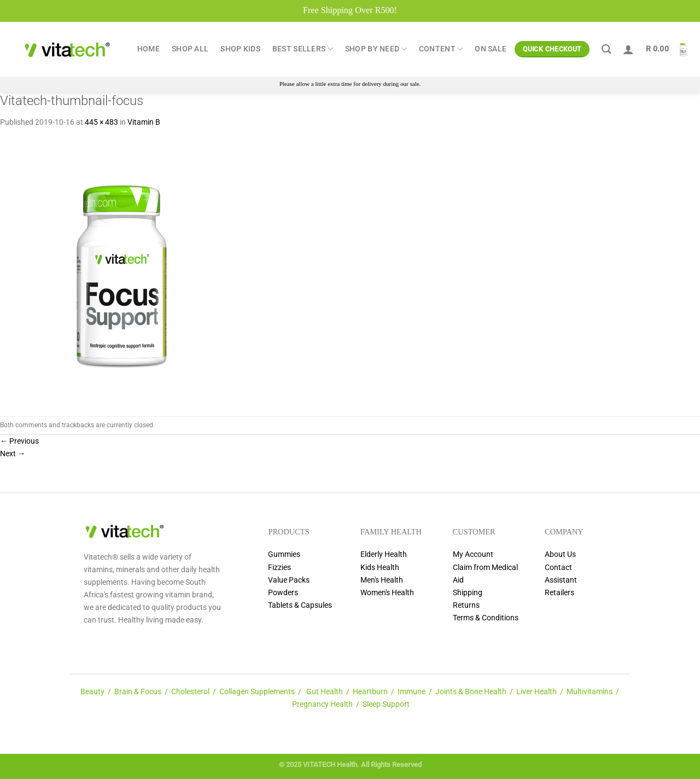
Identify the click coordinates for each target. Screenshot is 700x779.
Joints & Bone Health (471, 692)
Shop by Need (376, 49)
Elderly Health (384, 554)
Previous (19, 441)
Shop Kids (240, 49)
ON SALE (491, 49)
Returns (466, 605)
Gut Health (325, 692)
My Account (473, 554)
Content (441, 49)
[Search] (606, 50)
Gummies (284, 554)
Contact (558, 568)
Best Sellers (303, 49)
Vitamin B (144, 122)
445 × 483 (101, 122)
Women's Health (387, 593)
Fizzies (279, 568)
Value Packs (289, 580)
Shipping (468, 593)
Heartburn (370, 692)
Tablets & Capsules (300, 605)
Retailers (559, 593)
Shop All (190, 49)
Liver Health (536, 692)
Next (13, 454)
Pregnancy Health (322, 704)
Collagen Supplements (257, 692)
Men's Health (382, 580)
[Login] (628, 49)
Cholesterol (190, 692)
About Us (560, 554)
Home (148, 49)
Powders (283, 593)
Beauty (92, 692)
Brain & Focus (138, 692)
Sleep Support (386, 704)
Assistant (561, 580)
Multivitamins (590, 692)
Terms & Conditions (486, 618)
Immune (412, 692)
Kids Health (380, 568)
